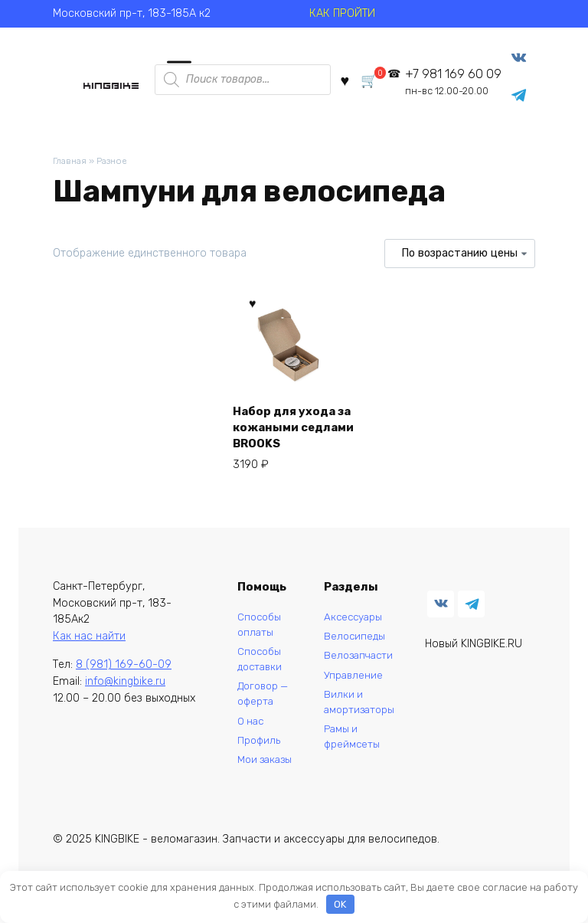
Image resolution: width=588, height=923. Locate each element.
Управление (350, 688)
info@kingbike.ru (125, 689)
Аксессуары (351, 625)
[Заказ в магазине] (460, 260)
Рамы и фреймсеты (349, 755)
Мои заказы (249, 789)
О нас (246, 738)
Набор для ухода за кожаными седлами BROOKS (290, 430)
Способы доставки (255, 671)
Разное (117, 167)
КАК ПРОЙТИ (342, 13)
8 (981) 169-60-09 (124, 673)
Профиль (254, 759)
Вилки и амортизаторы (357, 717)
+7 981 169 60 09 (449, 84)
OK (340, 904)
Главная (71, 167)
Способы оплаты (255, 634)
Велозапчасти (357, 668)
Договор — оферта (259, 709)
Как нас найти (89, 644)
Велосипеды (352, 646)
